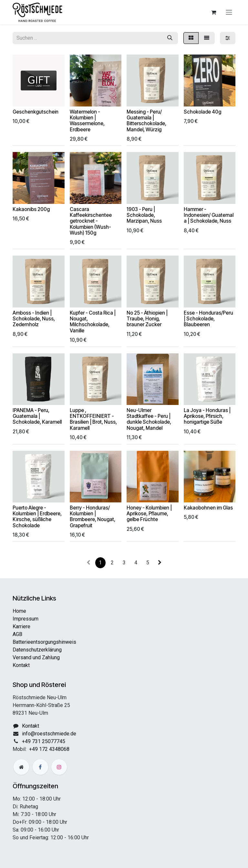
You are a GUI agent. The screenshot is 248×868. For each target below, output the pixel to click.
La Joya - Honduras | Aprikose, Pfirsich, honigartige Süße (207, 416)
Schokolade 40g (202, 112)
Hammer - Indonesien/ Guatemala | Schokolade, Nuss (209, 215)
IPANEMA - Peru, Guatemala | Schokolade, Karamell (37, 416)
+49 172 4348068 (49, 749)
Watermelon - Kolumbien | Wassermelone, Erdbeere (87, 121)
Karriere (21, 626)
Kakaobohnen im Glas (208, 508)
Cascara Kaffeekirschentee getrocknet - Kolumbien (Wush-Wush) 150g (91, 221)
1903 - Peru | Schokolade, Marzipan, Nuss (144, 215)
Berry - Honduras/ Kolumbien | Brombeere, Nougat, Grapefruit (93, 517)
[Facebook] (40, 767)
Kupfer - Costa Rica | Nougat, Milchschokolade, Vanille (93, 322)
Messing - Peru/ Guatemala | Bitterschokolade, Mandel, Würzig (146, 121)
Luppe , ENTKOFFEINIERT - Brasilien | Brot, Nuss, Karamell (93, 419)
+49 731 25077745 (44, 741)
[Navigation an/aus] (229, 12)
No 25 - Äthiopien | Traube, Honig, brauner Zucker (147, 319)
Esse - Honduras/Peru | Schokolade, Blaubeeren (208, 319)
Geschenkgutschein (36, 112)
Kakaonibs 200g (31, 209)
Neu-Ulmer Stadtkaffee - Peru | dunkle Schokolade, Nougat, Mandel (149, 419)
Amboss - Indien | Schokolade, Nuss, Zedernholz (34, 319)
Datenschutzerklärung (37, 650)
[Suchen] (170, 38)
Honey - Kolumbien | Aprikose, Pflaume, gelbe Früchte (149, 514)
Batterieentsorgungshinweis (44, 642)
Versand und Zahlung (36, 657)
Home (19, 611)
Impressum (26, 619)
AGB (17, 634)
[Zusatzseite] (21, 767)
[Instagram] (59, 767)
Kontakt (21, 665)
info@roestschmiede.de (49, 734)
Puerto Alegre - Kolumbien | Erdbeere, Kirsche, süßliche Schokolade (37, 517)
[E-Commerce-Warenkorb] (213, 12)
